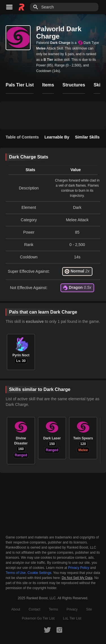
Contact (34, 609)
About (16, 609)
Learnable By (57, 137)
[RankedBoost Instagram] (59, 630)
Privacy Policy (79, 568)
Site (89, 609)
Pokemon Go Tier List (38, 618)
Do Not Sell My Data (77, 578)
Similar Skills (87, 137)
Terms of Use (16, 573)
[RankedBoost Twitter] (47, 630)
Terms (54, 609)
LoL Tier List (72, 618)
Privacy (72, 609)
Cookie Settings (39, 573)
